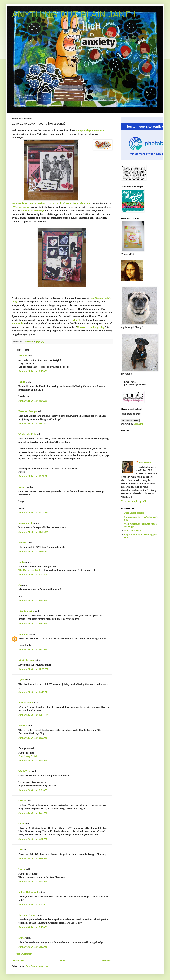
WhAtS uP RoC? (133, 531)
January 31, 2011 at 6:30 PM (33, 947)
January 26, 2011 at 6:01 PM (33, 839)
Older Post (106, 961)
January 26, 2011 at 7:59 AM (33, 790)
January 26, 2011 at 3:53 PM (33, 813)
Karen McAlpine (27, 915)
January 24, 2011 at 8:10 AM (33, 371)
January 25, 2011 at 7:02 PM (33, 761)
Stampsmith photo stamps (90, 130)
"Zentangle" (75, 320)
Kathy (22, 562)
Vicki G (22, 487)
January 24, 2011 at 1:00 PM (33, 574)
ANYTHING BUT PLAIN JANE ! (74, 14)
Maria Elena (25, 771)
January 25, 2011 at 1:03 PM (33, 738)
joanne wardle (26, 523)
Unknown (23, 634)
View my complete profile (134, 501)
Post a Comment (24, 954)
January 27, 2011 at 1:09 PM (33, 882)
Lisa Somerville (26, 611)
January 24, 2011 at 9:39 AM (33, 424)
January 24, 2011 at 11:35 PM (33, 669)
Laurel (22, 869)
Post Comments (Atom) (38, 966)
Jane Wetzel (145, 462)
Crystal (22, 801)
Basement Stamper (28, 411)
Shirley (22, 938)
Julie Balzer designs (134, 513)
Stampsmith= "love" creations (29, 203)
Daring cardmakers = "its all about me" (70, 203)
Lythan (22, 680)
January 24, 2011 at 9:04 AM (33, 401)
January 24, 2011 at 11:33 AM (33, 552)
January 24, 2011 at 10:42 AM (33, 512)
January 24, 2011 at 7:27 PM (33, 623)
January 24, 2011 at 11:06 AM (33, 532)
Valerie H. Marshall (28, 892)
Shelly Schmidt (26, 703)
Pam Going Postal (28, 756)
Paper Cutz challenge (33, 210)
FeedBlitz (138, 424)
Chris (21, 824)
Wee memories (21, 207)
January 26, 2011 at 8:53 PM (33, 859)
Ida (20, 850)
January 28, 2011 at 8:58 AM (33, 904)
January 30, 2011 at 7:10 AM (33, 927)
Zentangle (17, 323)
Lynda (22, 382)
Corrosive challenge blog (91, 327)
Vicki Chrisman (26, 660)
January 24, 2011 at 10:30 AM (33, 476)
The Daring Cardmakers (31, 570)
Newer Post (18, 961)
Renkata (23, 356)
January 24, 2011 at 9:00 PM (33, 650)
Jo (20, 585)
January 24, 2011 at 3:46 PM (33, 600)
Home (62, 961)
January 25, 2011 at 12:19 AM (33, 692)
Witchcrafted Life (27, 434)
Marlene (23, 543)
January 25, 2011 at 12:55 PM (33, 715)
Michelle (23, 725)
